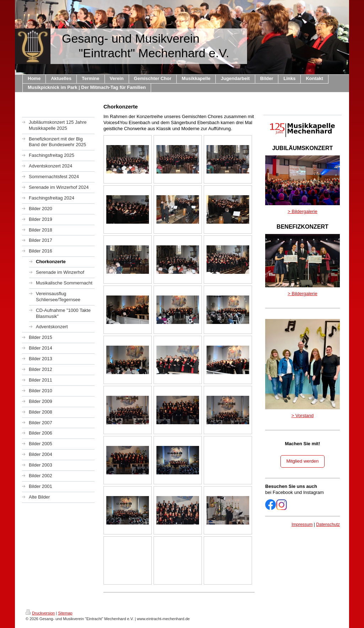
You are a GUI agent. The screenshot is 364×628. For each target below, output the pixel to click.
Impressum (302, 525)
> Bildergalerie (302, 211)
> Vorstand (303, 416)
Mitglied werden (302, 461)
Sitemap (65, 613)
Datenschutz (328, 525)
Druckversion (40, 613)
